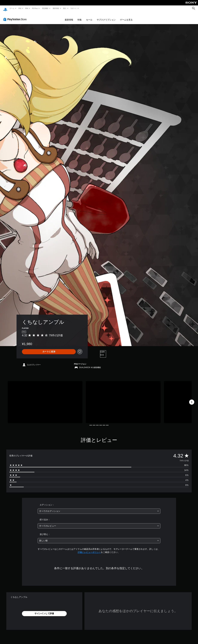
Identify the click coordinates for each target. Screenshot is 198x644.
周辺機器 (45, 8)
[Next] (192, 399)
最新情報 (56, 8)
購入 (65, 8)
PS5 (20, 8)
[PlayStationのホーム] (5, 8)
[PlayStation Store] (16, 16)
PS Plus (35, 8)
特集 (80, 17)
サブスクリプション (106, 17)
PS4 (27, 8)
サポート (74, 8)
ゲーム (12, 8)
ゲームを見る (126, 17)
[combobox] (99, 508)
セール (89, 17)
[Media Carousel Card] (45, 399)
